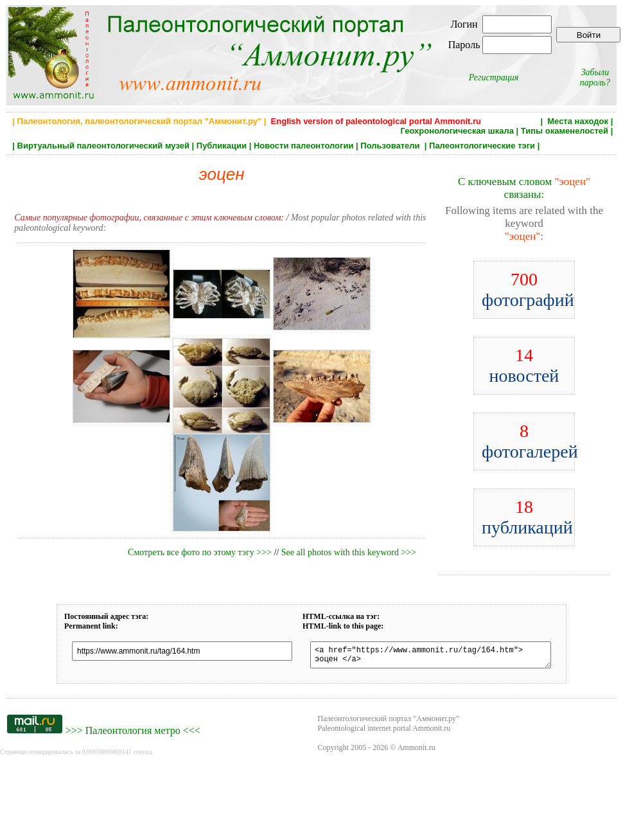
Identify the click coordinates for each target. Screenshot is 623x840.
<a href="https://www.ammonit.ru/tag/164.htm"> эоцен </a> (431, 657)
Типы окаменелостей (565, 131)
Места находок (578, 121)
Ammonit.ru (417, 751)
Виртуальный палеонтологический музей (103, 146)
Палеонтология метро (133, 734)
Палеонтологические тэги (482, 146)
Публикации (222, 146)
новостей (524, 365)
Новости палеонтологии (304, 146)
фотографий (528, 290)
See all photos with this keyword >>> (349, 552)
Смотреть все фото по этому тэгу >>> (200, 552)
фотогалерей (530, 441)
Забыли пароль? (595, 77)
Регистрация (494, 77)
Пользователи (391, 146)
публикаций (527, 517)
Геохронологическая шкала (457, 131)
